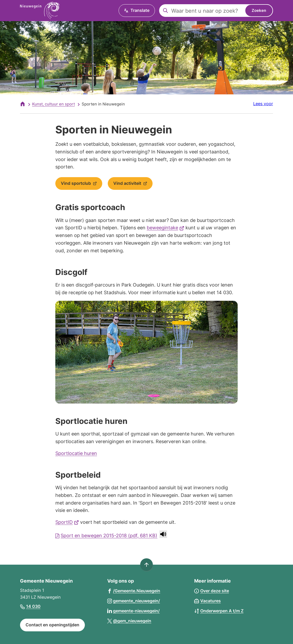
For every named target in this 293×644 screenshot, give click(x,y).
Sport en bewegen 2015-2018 (106, 536)
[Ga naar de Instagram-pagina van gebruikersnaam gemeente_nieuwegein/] (134, 601)
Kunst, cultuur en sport (53, 104)
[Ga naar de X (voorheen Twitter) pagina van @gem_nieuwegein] (129, 621)
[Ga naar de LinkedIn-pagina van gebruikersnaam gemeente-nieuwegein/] (134, 611)
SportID (67, 522)
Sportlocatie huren (76, 453)
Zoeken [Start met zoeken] (259, 10)
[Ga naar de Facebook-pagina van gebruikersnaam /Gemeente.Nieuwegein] (134, 591)
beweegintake (165, 228)
